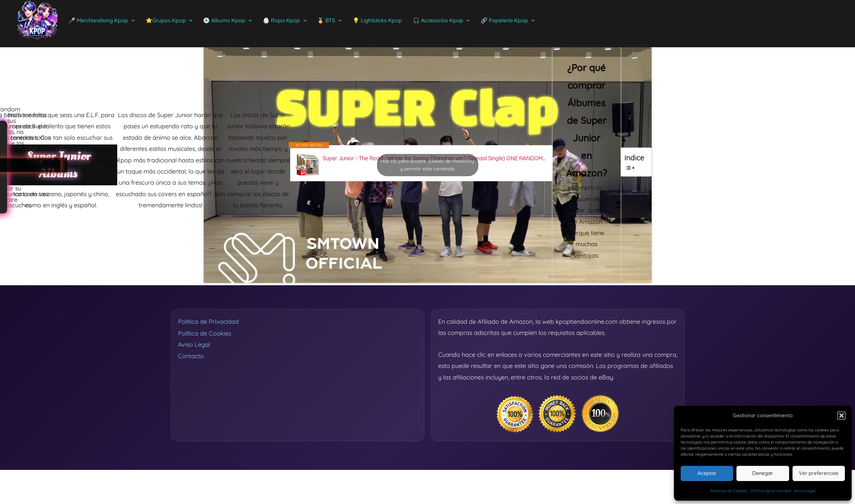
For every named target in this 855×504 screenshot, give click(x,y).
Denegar (763, 473)
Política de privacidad (771, 491)
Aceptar (707, 473)
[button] (841, 416)
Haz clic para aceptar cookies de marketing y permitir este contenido (427, 165)
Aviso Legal (805, 491)
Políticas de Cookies (729, 491)
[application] (131, 20)
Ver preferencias (819, 473)
